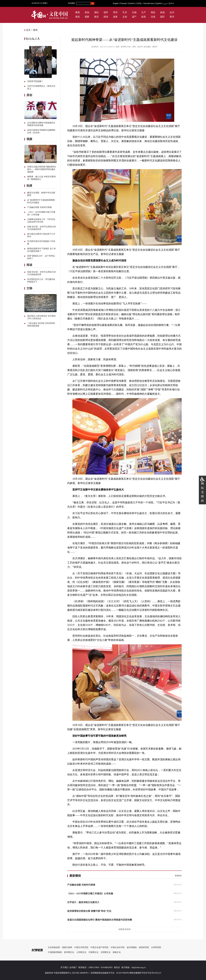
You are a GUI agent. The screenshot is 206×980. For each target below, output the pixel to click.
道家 (115, 17)
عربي (165, 3)
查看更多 (178, 876)
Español (159, 3)
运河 (172, 12)
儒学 (106, 12)
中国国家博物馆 (55, 952)
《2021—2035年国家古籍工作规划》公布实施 (90, 894)
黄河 (172, 17)
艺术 (125, 12)
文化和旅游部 (54, 947)
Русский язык (149, 3)
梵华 (115, 12)
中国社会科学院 (118, 947)
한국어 (171, 3)
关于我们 (64, 967)
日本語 (139, 3)
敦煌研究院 (144, 947)
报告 (153, 12)
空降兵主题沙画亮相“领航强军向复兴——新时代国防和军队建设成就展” (42, 169)
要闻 (78, 12)
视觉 (78, 17)
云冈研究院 (156, 947)
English (116, 3)
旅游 (163, 12)
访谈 (153, 17)
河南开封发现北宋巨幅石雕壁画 (40, 310)
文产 (144, 12)
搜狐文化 (117, 952)
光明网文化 (106, 952)
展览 (96, 17)
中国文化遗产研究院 (99, 947)
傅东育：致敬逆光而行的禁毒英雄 (41, 117)
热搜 (29, 186)
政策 (144, 17)
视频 (29, 139)
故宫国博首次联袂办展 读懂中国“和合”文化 (89, 911)
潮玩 (96, 12)
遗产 (134, 17)
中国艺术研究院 (81, 947)
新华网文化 (69, 952)
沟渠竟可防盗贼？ (35, 81)
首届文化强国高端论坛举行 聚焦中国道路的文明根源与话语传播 (100, 920)
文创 (125, 17)
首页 (28, 30)
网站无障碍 (202, 492)
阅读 (106, 17)
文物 (134, 12)
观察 (87, 17)
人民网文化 (81, 952)
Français (123, 3)
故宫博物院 (132, 947)
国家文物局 (67, 947)
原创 (87, 12)
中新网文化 (93, 952)
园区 (163, 17)
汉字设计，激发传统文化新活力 (83, 902)
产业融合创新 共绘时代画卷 (39, 207)
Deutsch (131, 3)
